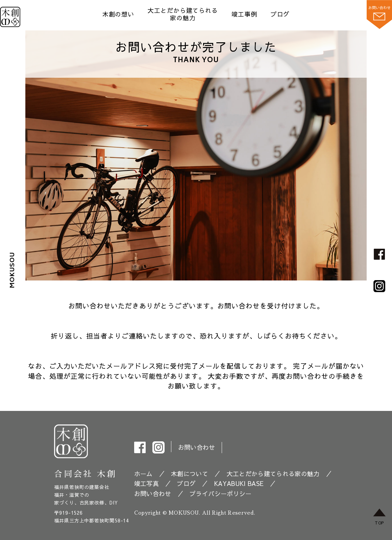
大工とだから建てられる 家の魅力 (183, 14)
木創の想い (118, 14)
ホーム (143, 474)
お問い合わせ (197, 447)
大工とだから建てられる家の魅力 (273, 474)
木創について (190, 474)
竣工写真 (146, 483)
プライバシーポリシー (220, 494)
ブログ (280, 14)
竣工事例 (244, 14)
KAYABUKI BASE (239, 483)
